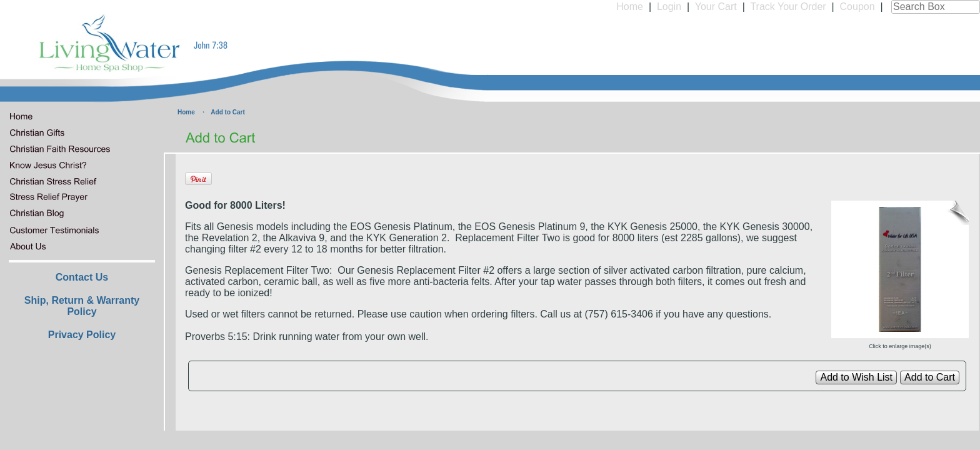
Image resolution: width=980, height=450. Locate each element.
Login (669, 7)
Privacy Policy (82, 335)
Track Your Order (788, 7)
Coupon (857, 7)
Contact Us (82, 277)
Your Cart (716, 7)
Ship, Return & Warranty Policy (82, 306)
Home (630, 7)
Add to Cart (227, 112)
